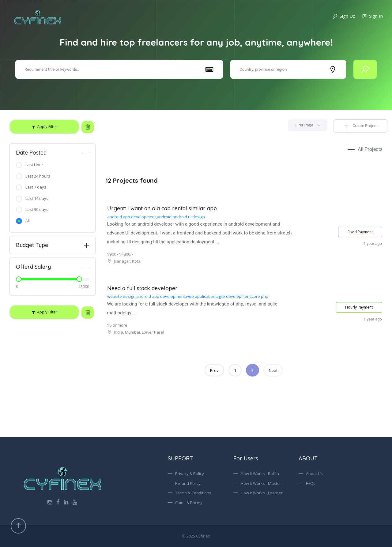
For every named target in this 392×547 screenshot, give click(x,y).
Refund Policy (188, 483)
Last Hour (34, 165)
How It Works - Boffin (260, 474)
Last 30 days (37, 209)
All (28, 221)
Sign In (372, 16)
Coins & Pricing (189, 503)
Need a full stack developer (142, 288)
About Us (314, 474)
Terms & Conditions (193, 493)
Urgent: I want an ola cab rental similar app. (162, 208)
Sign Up (344, 16)
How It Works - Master (261, 483)
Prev (214, 370)
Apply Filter (47, 126)
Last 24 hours (38, 176)
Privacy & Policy (190, 474)
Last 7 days (36, 187)
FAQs (311, 483)
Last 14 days (37, 198)
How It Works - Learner (262, 493)
